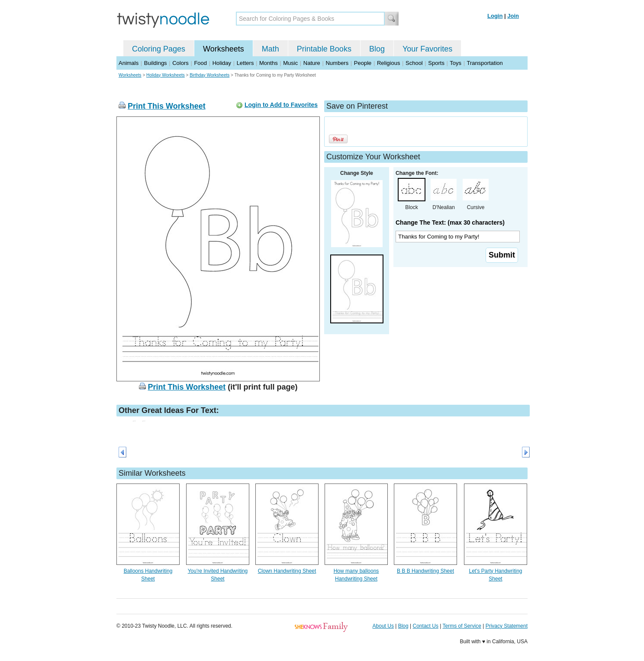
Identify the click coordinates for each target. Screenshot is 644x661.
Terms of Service (462, 626)
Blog (377, 49)
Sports (436, 63)
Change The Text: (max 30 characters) (450, 222)
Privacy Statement (507, 626)
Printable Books (324, 49)
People (363, 63)
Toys (456, 63)
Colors (180, 63)
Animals (129, 63)
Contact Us (426, 626)
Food (200, 63)
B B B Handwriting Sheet (425, 571)
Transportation (485, 63)
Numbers (337, 63)
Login (495, 16)
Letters (245, 63)
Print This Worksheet (167, 106)
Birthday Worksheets (209, 75)
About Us (383, 626)
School (414, 63)
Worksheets (224, 49)
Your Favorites (427, 49)
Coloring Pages (159, 49)
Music (290, 63)
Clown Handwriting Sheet (287, 571)
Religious (388, 63)
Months (269, 63)
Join (513, 16)
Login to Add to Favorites (281, 105)
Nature (312, 63)
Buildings (156, 63)
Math (270, 49)
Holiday (222, 63)
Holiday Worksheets (166, 75)
